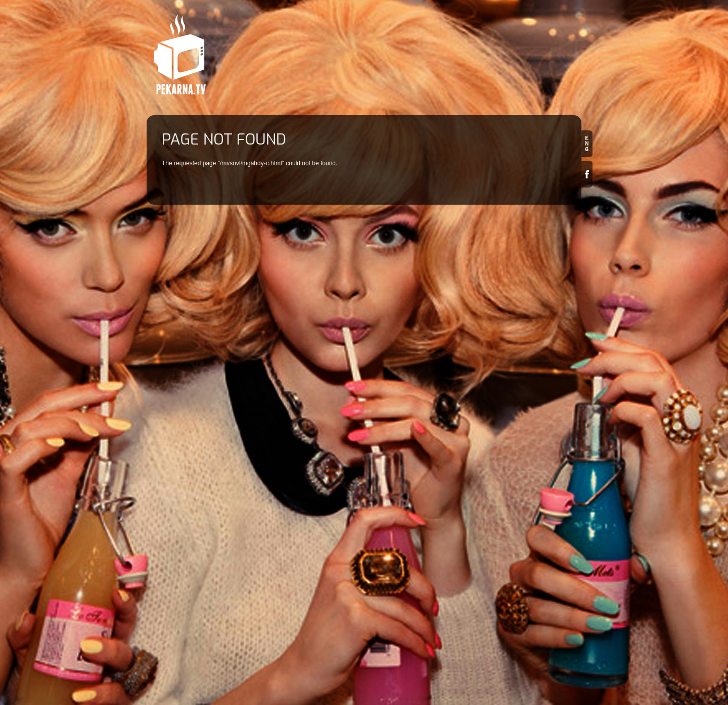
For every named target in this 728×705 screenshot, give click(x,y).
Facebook (587, 174)
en (587, 144)
